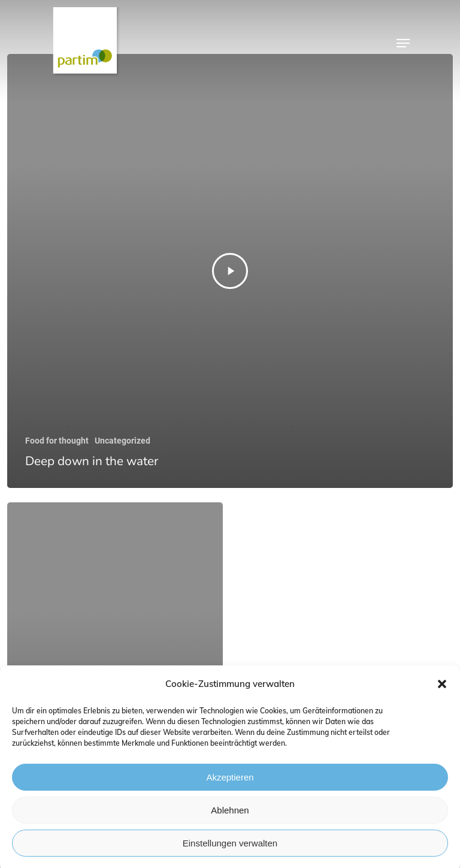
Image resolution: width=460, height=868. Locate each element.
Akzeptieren (230, 782)
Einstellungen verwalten (230, 848)
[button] (442, 689)
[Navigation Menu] (403, 43)
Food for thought (57, 441)
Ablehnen (230, 815)
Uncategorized (122, 441)
